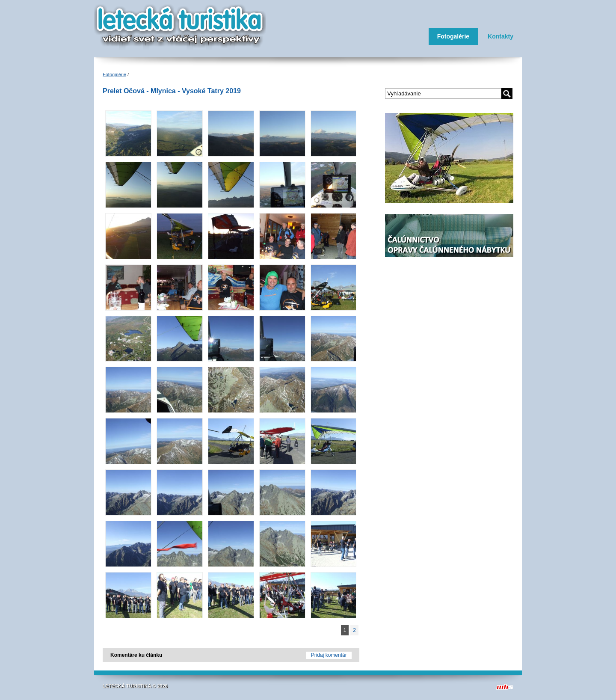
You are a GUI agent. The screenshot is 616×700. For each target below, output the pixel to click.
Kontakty (500, 36)
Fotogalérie (453, 36)
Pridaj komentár (329, 655)
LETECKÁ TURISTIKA (127, 686)
